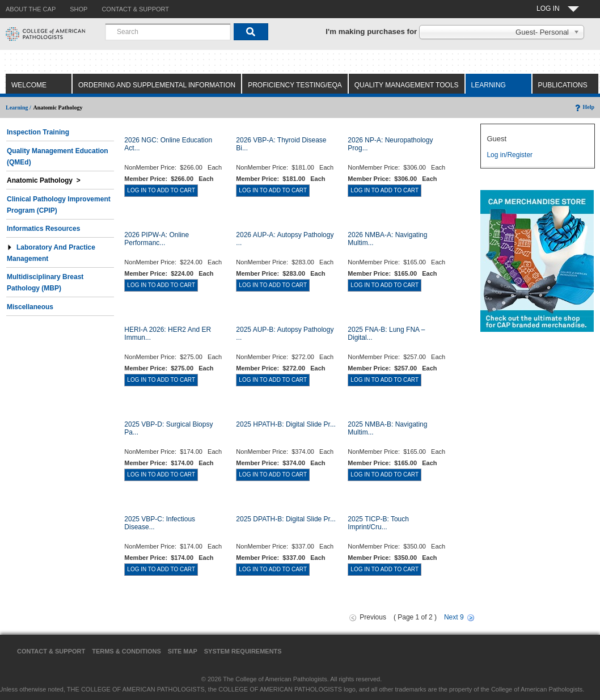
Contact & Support (51, 651)
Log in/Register (510, 155)
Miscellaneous (30, 307)
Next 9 (454, 617)
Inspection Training (38, 132)
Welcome (29, 85)
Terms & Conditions (126, 651)
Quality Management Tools (407, 85)
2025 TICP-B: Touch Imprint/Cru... (378, 523)
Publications (563, 85)
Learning (489, 85)
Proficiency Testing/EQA (295, 85)
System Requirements (243, 651)
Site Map (183, 651)
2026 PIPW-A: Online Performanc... (157, 239)
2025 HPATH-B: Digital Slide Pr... (286, 424)
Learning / (18, 107)
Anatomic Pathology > (44, 180)
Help (584, 107)
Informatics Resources (43, 229)
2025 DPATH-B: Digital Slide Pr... (286, 519)
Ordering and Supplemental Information (157, 85)
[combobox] (168, 32)
